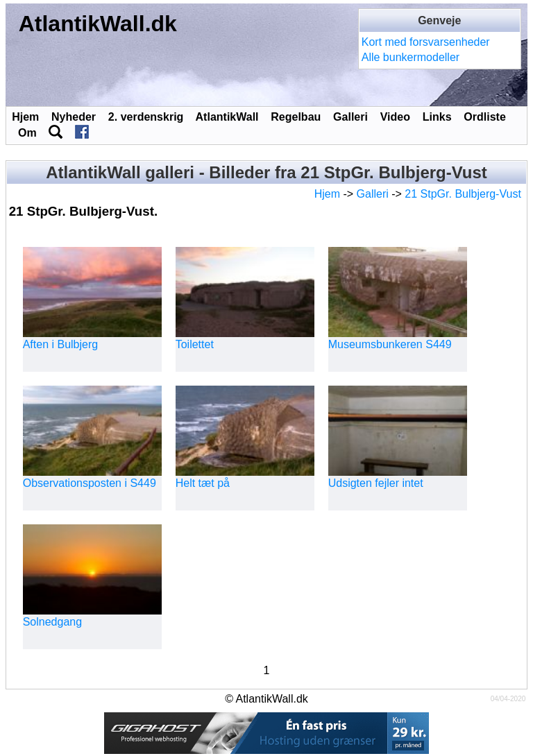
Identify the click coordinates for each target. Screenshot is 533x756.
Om (27, 133)
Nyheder (74, 117)
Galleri (350, 117)
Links (437, 117)
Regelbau (296, 117)
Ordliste (484, 117)
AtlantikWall (227, 117)
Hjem (25, 117)
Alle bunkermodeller (411, 57)
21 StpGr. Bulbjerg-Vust (463, 194)
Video (395, 117)
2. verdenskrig (146, 117)
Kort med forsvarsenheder (426, 42)
